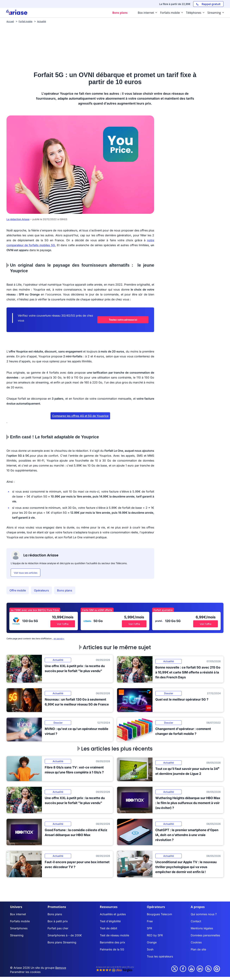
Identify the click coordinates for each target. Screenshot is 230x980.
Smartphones (19, 928)
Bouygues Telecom (159, 914)
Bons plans (65, 590)
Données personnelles (205, 935)
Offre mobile (18, 590)
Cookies (196, 942)
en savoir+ (59, 639)
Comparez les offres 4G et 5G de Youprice (80, 416)
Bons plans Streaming (62, 942)
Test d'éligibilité (110, 921)
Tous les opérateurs (160, 956)
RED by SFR (155, 935)
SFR (149, 928)
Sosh (150, 949)
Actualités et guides (113, 914)
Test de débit (108, 928)
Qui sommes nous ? (204, 914)
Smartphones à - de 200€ (65, 935)
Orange (152, 942)
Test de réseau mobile (114, 935)
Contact (196, 921)
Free (150, 921)
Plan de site (198, 949)
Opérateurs (41, 590)
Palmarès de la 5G (112, 949)
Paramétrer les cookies (25, 972)
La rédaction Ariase (18, 219)
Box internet (18, 914)
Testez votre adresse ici (123, 320)
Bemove (61, 968)
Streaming (17, 935)
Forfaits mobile (20, 921)
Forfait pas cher (58, 928)
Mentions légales (202, 928)
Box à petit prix (58, 921)
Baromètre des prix (113, 942)
